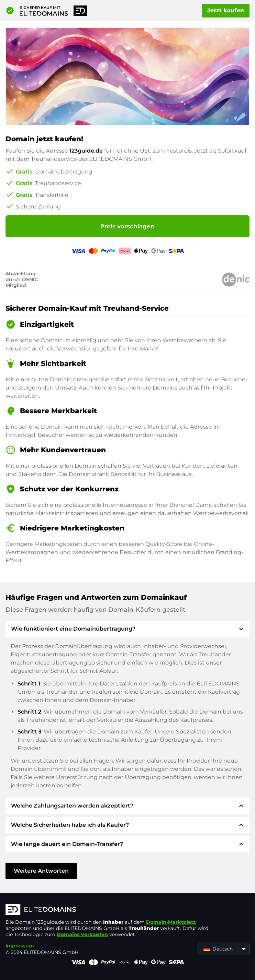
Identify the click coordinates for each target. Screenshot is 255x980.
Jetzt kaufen (226, 10)
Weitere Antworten (41, 871)
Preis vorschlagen (127, 226)
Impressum (20, 946)
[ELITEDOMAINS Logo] (109, 910)
